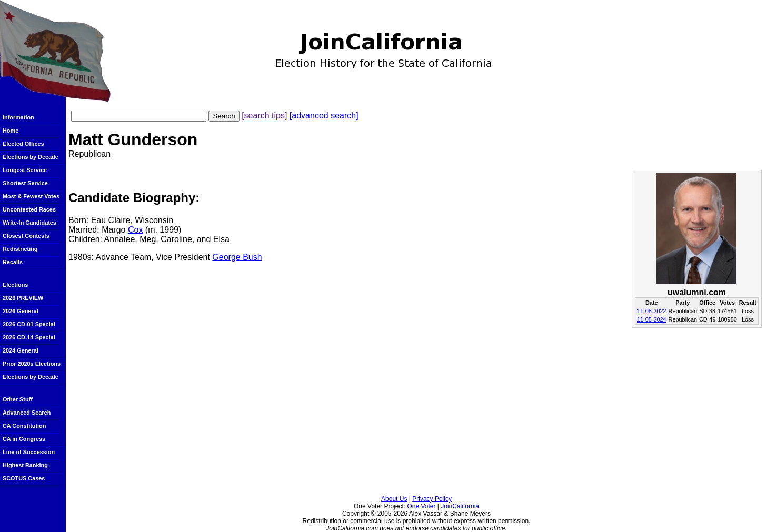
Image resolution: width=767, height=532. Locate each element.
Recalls (13, 262)
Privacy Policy (432, 499)
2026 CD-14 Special (29, 337)
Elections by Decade (31, 157)
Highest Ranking (25, 465)
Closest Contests (26, 236)
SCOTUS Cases (24, 478)
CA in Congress (24, 439)
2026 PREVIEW (23, 298)
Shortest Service (25, 183)
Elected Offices (23, 144)
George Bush (237, 257)
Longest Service (25, 170)
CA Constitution (24, 426)
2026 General (21, 311)
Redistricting (20, 249)
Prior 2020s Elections (32, 364)
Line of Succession (29, 452)
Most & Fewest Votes (31, 196)
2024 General (21, 350)
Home (11, 131)
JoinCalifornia (460, 506)
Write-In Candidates (29, 223)
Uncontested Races (29, 209)
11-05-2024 (652, 319)
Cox (135, 230)
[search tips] (264, 116)
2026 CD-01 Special (29, 324)
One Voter (421, 506)
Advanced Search (27, 413)
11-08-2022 (652, 311)
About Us (394, 499)
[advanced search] (324, 116)
